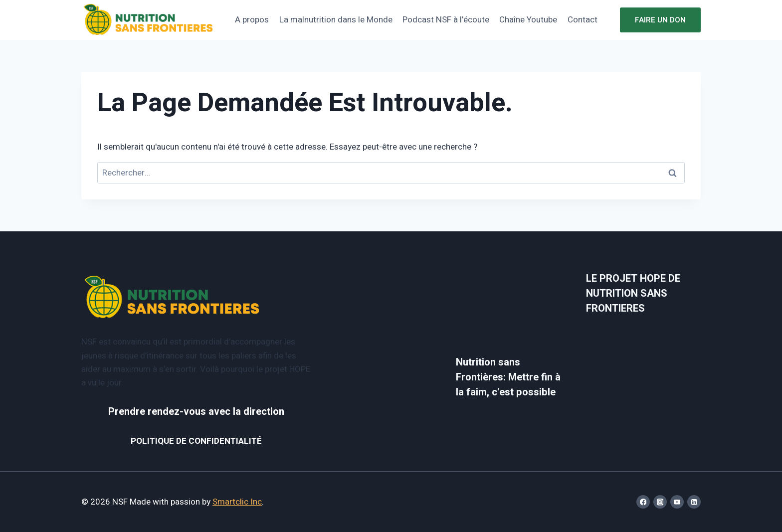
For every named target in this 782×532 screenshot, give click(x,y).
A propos (252, 20)
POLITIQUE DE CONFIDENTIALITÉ (196, 441)
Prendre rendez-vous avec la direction (196, 412)
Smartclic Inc (237, 502)
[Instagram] (660, 502)
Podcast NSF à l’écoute (446, 20)
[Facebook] (643, 502)
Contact (583, 20)
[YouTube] (677, 502)
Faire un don (660, 20)
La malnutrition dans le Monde (336, 20)
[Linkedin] (694, 502)
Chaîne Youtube (528, 20)
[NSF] (148, 20)
